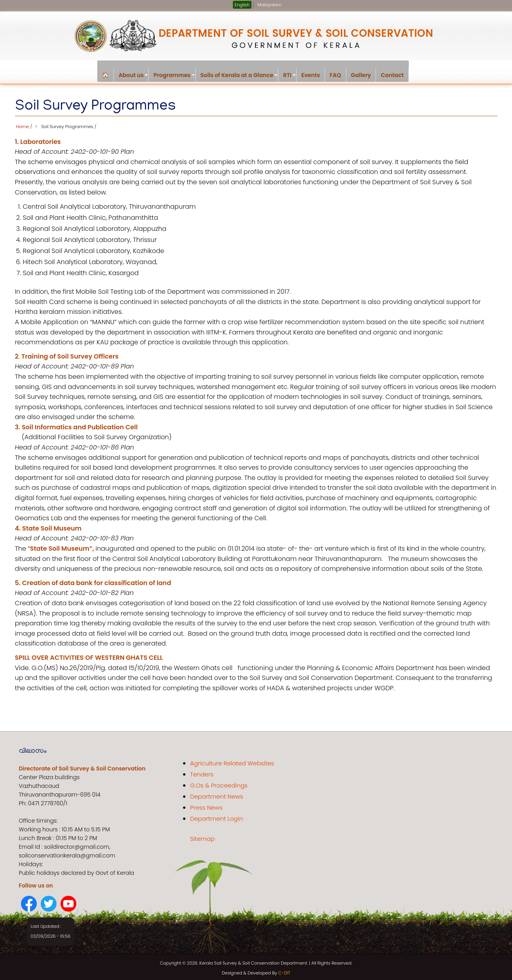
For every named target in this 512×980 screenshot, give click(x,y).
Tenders (202, 772)
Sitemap (202, 836)
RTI (290, 76)
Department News (217, 794)
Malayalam (269, 5)
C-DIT (284, 971)
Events (311, 75)
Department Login (217, 816)
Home (23, 124)
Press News (206, 805)
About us (134, 76)
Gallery (361, 75)
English (242, 5)
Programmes (174, 76)
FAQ (335, 75)
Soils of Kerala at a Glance (240, 76)
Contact (392, 75)
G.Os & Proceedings (219, 783)
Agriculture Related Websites (232, 761)
